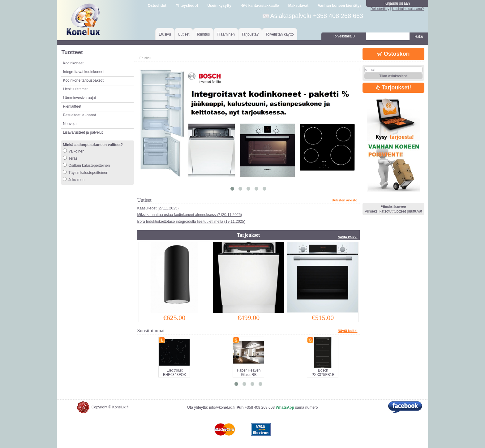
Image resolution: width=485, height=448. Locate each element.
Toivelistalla (344, 36)
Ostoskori (393, 54)
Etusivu (165, 34)
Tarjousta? (250, 34)
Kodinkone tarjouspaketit (83, 80)
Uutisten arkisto (344, 200)
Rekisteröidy (380, 9)
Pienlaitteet (72, 106)
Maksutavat (298, 6)
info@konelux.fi (222, 407)
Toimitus (203, 34)
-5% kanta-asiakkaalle (260, 6)
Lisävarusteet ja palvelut (83, 132)
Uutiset (184, 34)
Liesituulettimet (75, 89)
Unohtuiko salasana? (408, 9)
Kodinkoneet (73, 63)
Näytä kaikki (348, 237)
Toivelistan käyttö (279, 34)
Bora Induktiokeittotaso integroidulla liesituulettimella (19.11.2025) (191, 222)
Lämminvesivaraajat (79, 98)
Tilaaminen (226, 34)
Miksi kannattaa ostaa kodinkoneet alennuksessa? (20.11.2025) (189, 215)
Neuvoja (70, 124)
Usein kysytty (219, 6)
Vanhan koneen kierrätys (339, 6)
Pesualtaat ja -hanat (79, 115)
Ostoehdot (157, 6)
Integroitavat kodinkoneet (84, 72)
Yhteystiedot (187, 6)
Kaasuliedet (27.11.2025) (158, 208)
